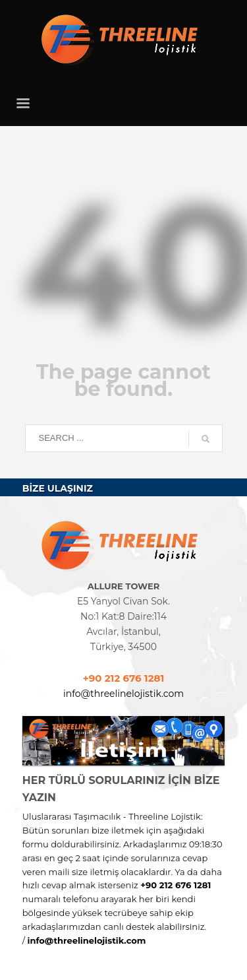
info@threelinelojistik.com (123, 694)
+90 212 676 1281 (124, 678)
